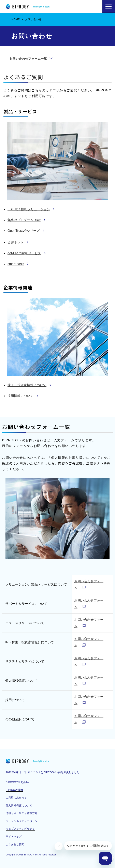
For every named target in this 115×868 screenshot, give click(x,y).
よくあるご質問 (23, 77)
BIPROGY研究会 (18, 782)
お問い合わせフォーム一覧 (28, 59)
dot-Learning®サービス (24, 253)
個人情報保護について (19, 805)
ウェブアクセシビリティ (20, 829)
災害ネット (16, 242)
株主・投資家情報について (27, 385)
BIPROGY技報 (14, 790)
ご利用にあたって (16, 798)
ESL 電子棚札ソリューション (29, 209)
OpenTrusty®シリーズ (24, 231)
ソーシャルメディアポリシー (23, 821)
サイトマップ (14, 836)
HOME (16, 19)
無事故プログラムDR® (24, 220)
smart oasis (16, 264)
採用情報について (20, 396)
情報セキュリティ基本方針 (21, 813)
